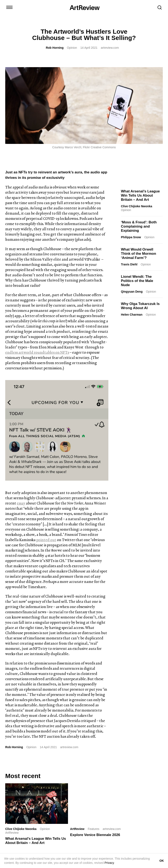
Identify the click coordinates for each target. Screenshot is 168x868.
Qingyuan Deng (132, 292)
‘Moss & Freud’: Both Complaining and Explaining (139, 226)
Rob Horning (55, 48)
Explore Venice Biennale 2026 (95, 835)
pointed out (46, 540)
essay (21, 503)
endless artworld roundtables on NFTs (37, 352)
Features (93, 829)
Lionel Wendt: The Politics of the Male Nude (137, 281)
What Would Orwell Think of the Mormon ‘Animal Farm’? (139, 254)
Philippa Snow (131, 237)
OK (162, 861)
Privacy (109, 863)
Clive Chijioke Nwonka (137, 206)
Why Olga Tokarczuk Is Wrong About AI (140, 306)
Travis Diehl (129, 264)
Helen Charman (132, 315)
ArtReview (77, 829)
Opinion (72, 48)
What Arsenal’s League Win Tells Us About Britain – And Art (140, 195)
